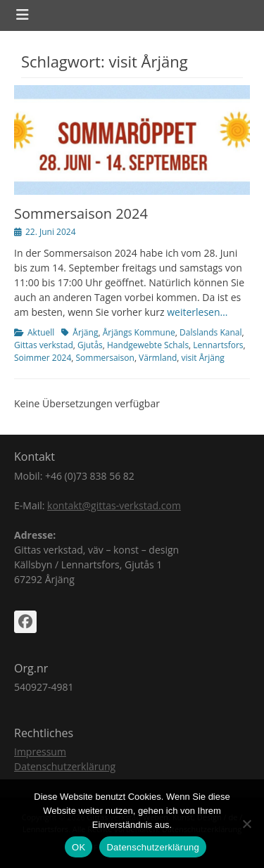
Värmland (158, 358)
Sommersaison (105, 358)
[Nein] (246, 824)
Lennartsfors (218, 345)
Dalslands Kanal (210, 332)
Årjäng (85, 332)
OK (78, 847)
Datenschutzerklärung (65, 766)
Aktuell (41, 332)
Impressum (40, 752)
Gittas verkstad (44, 345)
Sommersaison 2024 (81, 213)
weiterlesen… (197, 312)
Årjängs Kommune (139, 332)
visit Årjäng (203, 358)
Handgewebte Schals (148, 345)
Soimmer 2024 (43, 358)
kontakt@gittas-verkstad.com (114, 505)
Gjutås (90, 345)
